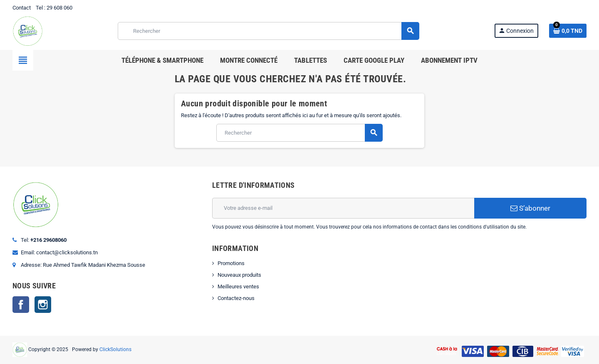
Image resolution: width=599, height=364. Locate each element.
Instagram (43, 305)
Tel (39, 8)
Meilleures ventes (238, 287)
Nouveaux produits (239, 275)
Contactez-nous (236, 298)
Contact (22, 8)
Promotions (231, 263)
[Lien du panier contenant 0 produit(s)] (568, 31)
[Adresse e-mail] (343, 208)
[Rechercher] (268, 31)
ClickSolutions (115, 349)
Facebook (21, 305)
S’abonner (530, 208)
